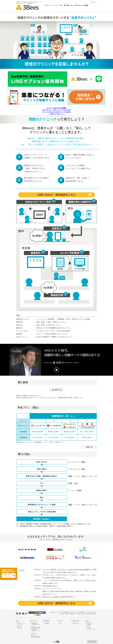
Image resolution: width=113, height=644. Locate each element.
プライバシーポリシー (92, 628)
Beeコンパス (34, 634)
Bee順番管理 (34, 622)
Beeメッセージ (34, 633)
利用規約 (89, 627)
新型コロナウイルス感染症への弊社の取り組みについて (59, 596)
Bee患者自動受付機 (35, 627)
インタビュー (20, 624)
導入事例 (66, 5)
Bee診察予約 (34, 628)
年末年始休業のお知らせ (50, 585)
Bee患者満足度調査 (35, 636)
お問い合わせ (78, 5)
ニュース (55, 5)
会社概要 (86, 5)
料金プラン (20, 625)
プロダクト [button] (48, 5)
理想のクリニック (21, 622)
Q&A (72, 5)
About (88, 620)
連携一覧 (91, 446)
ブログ (61, 5)
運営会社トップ (90, 622)
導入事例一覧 (57, 389)
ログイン (93, 2)
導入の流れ (20, 627)
